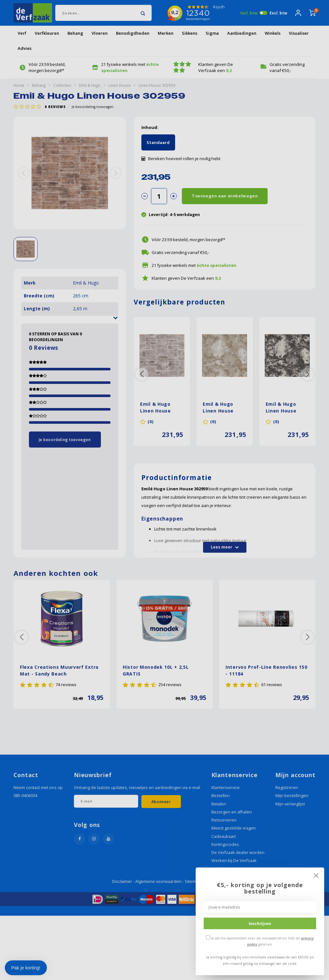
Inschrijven (260, 923)
